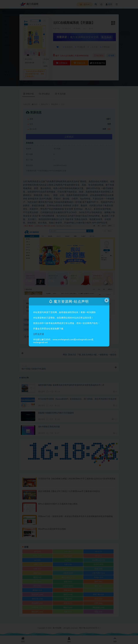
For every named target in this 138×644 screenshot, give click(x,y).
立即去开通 (38, 334)
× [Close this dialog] (106, 300)
